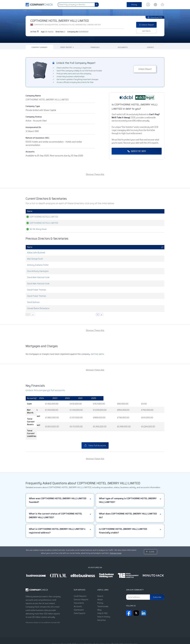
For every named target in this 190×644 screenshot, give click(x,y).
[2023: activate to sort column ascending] (92, 398)
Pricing (134, 5)
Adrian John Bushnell (36, 253)
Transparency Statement (112, 637)
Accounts (30, 152)
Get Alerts (146, 31)
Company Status (34, 117)
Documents (123, 47)
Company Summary (39, 47)
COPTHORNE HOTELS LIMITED (41, 217)
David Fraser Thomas (36, 290)
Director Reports (81, 586)
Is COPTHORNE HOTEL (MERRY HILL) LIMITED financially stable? (123, 517)
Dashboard (79, 596)
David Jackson (33, 302)
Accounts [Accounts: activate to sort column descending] (31, 398)
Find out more (116, 539)
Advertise (101, 606)
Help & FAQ (102, 600)
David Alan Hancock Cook (38, 277)
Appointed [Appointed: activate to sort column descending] (148, 211)
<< (28, 314)
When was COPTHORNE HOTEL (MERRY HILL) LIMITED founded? (58, 487)
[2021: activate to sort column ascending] (133, 398)
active (35, 32)
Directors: (60, 32)
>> (33, 314)
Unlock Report (146, 25)
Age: (47, 32)
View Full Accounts (95, 432)
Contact (150, 47)
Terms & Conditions (73, 637)
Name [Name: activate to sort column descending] (30, 247)
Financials (95, 47)
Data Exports (80, 600)
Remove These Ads (95, 174)
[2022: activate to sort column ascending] (112, 398)
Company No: (78, 32)
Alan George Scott (35, 259)
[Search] (97, 5)
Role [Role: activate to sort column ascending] (85, 211)
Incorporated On (33, 127)
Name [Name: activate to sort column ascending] (30, 211)
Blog (99, 596)
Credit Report (67, 47)
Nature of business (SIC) (37, 138)
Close (152, 538)
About (100, 586)
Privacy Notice (91, 637)
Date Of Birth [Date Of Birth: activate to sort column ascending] (123, 211)
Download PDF (155, 17)
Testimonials (103, 593)
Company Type (33, 106)
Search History (104, 603)
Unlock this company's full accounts (45, 390)
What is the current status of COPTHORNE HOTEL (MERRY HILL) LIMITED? (56, 502)
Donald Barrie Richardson (38, 308)
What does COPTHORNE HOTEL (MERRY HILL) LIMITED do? (128, 502)
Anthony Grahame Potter (38, 265)
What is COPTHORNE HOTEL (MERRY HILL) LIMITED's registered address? (57, 517)
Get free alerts (97, 354)
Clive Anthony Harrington (38, 271)
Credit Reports (80, 582)
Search (100, 582)
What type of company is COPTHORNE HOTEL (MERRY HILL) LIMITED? (128, 487)
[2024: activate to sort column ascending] (71, 398)
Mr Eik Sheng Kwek (36, 229)
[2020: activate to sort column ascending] (154, 398)
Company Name (33, 96)
